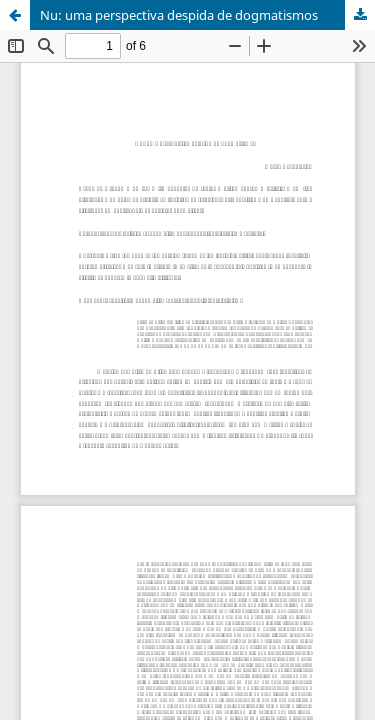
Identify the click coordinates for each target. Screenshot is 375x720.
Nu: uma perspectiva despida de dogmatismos (179, 15)
